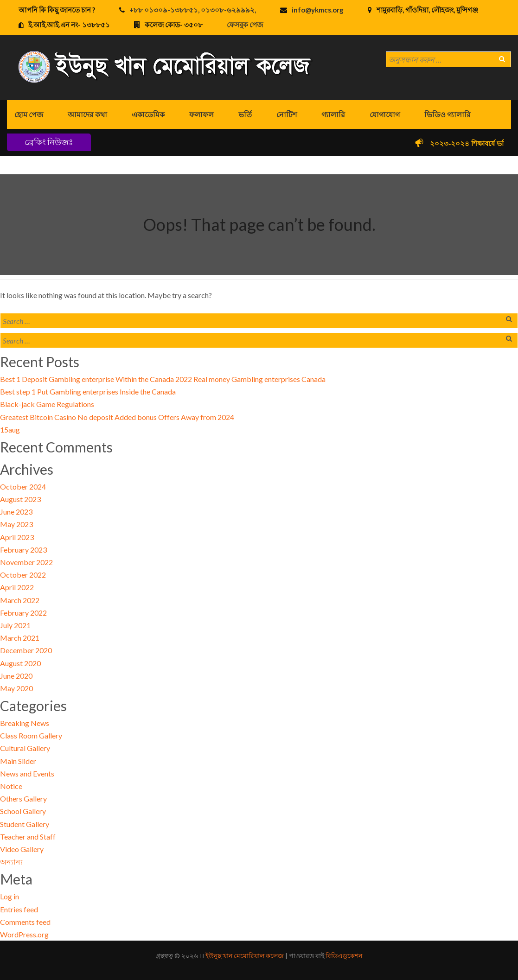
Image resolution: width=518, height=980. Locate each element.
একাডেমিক (148, 114)
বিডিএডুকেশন (344, 956)
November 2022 (26, 562)
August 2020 (20, 663)
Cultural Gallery (25, 748)
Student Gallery (25, 824)
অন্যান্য (11, 862)
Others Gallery (23, 799)
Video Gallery (22, 849)
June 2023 (16, 512)
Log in (10, 896)
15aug (10, 430)
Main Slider (18, 761)
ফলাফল (201, 114)
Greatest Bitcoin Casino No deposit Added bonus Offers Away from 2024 (117, 417)
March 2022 (20, 600)
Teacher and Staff (28, 837)
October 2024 (23, 487)
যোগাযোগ (385, 114)
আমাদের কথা (87, 114)
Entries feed (19, 909)
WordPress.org (24, 934)
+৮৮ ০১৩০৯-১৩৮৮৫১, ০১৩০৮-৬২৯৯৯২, (193, 10)
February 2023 (23, 550)
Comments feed (25, 922)
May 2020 (16, 688)
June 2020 (16, 676)
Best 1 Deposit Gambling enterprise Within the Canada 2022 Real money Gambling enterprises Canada (163, 379)
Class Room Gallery (31, 735)
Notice (11, 786)
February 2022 (23, 613)
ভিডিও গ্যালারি (448, 114)
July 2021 (15, 625)
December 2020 (26, 650)
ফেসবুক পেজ (245, 25)
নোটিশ (287, 114)
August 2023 (20, 499)
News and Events (27, 773)
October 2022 (23, 575)
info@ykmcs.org (318, 10)
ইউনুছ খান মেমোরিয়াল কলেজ (245, 956)
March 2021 (20, 638)
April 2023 (17, 537)
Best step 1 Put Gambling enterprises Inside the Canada (88, 391)
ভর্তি (245, 114)
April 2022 (17, 587)
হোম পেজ (29, 114)
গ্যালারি (333, 114)
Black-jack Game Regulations (47, 404)
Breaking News (25, 723)
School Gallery (23, 811)
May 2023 (16, 524)
